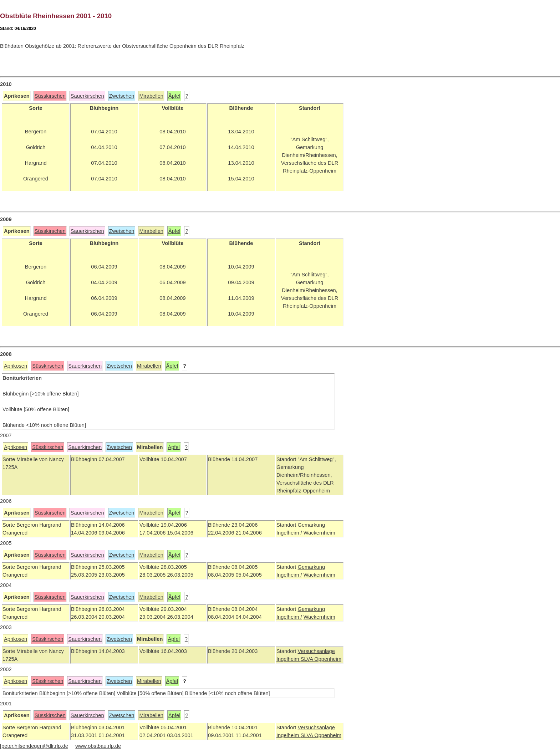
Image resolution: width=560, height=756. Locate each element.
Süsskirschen (50, 96)
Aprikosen (16, 366)
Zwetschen (122, 96)
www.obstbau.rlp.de (98, 746)
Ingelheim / (289, 575)
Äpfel (174, 96)
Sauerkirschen (87, 96)
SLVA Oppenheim (321, 659)
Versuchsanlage (316, 651)
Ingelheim (289, 659)
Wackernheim (319, 575)
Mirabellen (151, 96)
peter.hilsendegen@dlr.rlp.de (35, 746)
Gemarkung (311, 567)
